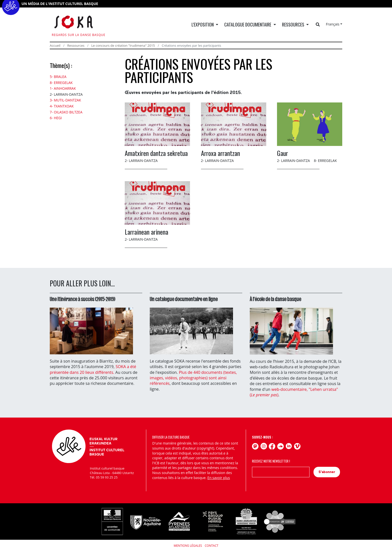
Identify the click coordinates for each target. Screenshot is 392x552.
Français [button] (332, 24)
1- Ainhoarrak (63, 88)
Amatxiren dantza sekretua (156, 153)
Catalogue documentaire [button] (248, 24)
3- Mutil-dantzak (65, 100)
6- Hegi (56, 118)
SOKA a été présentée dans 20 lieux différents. (93, 369)
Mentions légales (188, 546)
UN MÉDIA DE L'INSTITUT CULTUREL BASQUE (60, 4)
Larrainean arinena (146, 232)
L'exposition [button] (203, 24)
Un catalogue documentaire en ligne (184, 299)
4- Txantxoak (62, 106)
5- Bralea (58, 77)
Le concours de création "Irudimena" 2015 (123, 45)
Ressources (76, 45)
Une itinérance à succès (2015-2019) (82, 299)
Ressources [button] (294, 24)
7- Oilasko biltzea (66, 112)
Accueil (55, 45)
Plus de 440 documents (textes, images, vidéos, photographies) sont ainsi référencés (193, 378)
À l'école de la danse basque (275, 299)
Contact (211, 546)
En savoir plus (219, 478)
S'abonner (327, 472)
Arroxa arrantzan (220, 153)
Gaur (282, 153)
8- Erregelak (61, 83)
